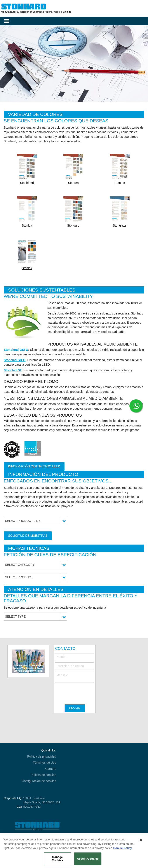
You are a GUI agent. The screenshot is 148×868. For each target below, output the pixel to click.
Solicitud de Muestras (28, 536)
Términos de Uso (44, 763)
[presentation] (88, 691)
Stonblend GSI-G (16, 350)
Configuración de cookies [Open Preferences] (39, 781)
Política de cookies (43, 775)
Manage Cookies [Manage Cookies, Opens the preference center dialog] (57, 859)
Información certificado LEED (34, 466)
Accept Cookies (88, 859)
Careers (51, 769)
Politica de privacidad (42, 756)
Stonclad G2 (13, 370)
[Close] (141, 840)
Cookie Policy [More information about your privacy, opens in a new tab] (123, 848)
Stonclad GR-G (15, 360)
